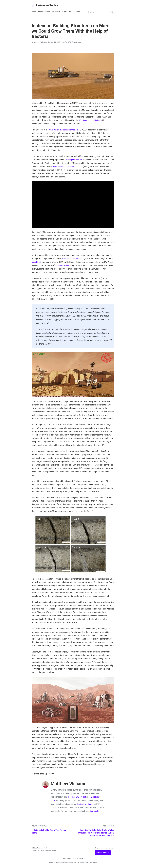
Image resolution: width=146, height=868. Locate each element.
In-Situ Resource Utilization (74, 259)
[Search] (112, 13)
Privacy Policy (78, 859)
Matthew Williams (40, 43)
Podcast (47, 12)
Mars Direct (40, 263)
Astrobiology (77, 43)
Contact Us (67, 859)
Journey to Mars (69, 266)
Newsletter (56, 12)
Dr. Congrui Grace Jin (74, 160)
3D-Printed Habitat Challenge (92, 121)
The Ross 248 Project (77, 798)
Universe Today (46, 6)
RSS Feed (76, 12)
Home (34, 12)
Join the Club (66, 12)
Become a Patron (103, 853)
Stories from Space (85, 805)
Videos (40, 12)
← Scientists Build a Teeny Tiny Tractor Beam (49, 832)
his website (94, 812)
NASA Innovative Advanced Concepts (71, 167)
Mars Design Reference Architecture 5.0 (67, 130)
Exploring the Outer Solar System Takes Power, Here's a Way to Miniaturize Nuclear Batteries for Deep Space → (96, 833)
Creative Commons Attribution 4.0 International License (81, 863)
